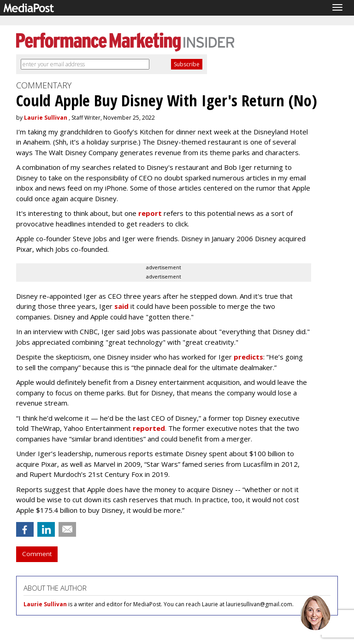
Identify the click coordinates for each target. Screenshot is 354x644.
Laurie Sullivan (46, 118)
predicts (248, 357)
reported (149, 428)
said (121, 306)
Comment (37, 554)
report (150, 213)
